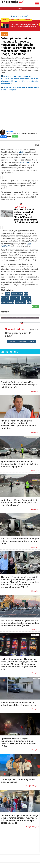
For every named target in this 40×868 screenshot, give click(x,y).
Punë (32, 341)
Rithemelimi (5, 298)
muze (26, 294)
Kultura (4, 34)
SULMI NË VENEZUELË (20, 16)
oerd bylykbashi (26, 298)
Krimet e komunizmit (8, 302)
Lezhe (29, 302)
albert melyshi (15, 298)
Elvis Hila (10, 131)
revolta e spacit (20, 302)
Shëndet (12, 341)
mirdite (8, 294)
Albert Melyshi (26, 162)
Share (4, 136)
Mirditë (22, 152)
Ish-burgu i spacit (17, 294)
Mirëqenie (23, 341)
